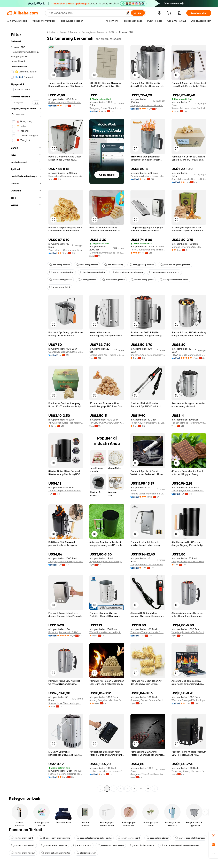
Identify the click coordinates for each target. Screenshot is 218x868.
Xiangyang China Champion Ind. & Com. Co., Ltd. (107, 108)
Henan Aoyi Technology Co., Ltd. (147, 423)
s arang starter (87, 280)
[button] (128, 13)
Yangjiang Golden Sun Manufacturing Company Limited (148, 105)
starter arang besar (60, 280)
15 (148, 789)
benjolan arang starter (93, 272)
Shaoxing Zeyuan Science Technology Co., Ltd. (148, 700)
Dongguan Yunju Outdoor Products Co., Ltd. (189, 561)
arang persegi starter (142, 265)
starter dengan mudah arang (127, 272)
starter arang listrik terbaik (190, 838)
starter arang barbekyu (54, 845)
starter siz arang (86, 853)
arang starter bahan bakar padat (94, 838)
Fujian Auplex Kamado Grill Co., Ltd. (66, 632)
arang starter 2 (82, 845)
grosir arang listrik (60, 287)
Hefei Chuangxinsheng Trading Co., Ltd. (148, 250)
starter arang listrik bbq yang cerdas (180, 845)
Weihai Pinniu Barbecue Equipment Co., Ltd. (107, 632)
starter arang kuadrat (61, 272)
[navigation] (26, 411)
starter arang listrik (113, 280)
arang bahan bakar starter (56, 853)
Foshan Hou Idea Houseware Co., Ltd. (107, 771)
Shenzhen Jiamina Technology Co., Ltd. (148, 355)
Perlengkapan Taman (93, 32)
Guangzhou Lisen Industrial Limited (66, 352)
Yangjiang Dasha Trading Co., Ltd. (66, 561)
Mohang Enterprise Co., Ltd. (186, 247)
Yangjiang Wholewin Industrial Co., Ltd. (148, 176)
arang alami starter (158, 838)
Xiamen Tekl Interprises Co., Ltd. (188, 108)
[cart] (170, 13)
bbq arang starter (59, 265)
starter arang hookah (23, 853)
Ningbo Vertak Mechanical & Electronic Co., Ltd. (148, 494)
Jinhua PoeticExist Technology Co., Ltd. (66, 423)
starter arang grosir (142, 280)
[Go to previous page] (100, 789)
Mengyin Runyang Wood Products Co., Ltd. (107, 253)
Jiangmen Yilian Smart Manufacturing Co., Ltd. (148, 774)
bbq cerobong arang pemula (55, 838)
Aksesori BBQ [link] (126, 32)
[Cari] (138, 13)
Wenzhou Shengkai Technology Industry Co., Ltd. (189, 700)
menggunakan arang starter (164, 272)
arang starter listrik (129, 838)
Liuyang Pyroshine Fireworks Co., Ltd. (189, 491)
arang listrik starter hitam (174, 280)
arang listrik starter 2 (142, 845)
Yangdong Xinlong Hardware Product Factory (189, 771)
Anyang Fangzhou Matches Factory (107, 700)
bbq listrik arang (114, 265)
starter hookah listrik (23, 845)
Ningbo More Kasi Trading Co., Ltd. (107, 355)
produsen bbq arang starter (175, 265)
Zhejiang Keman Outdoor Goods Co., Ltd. (148, 564)
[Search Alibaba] (86, 13)
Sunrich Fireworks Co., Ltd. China (189, 179)
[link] (214, 836)
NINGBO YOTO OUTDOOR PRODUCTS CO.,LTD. (107, 423)
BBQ (111, 32)
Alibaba (51, 32)
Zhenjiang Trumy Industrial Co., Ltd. (148, 632)
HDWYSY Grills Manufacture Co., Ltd (189, 355)
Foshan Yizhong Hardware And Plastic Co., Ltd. (189, 423)
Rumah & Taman (68, 32)
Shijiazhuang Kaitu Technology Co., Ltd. (107, 561)
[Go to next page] (155, 789)
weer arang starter (87, 265)
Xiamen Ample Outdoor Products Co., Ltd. (66, 491)
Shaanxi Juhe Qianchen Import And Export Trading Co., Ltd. (66, 703)
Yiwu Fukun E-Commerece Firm (65, 250)
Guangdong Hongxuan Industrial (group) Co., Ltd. (66, 176)
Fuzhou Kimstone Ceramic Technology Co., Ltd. (66, 774)
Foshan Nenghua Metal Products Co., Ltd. (66, 102)
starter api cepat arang (111, 845)
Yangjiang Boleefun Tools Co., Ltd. (189, 632)
